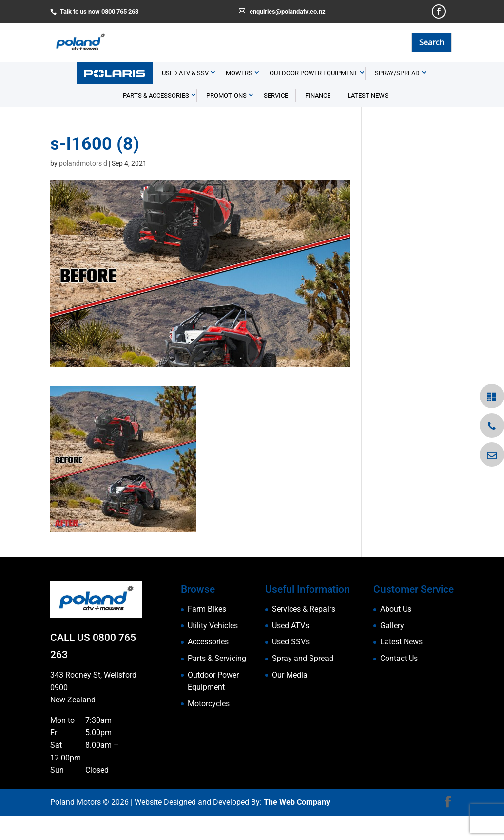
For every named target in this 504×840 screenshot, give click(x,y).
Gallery (392, 650)
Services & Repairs (304, 633)
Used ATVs (291, 650)
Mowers (239, 97)
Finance (318, 120)
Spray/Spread (397, 97)
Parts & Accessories (156, 120)
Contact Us (399, 683)
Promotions (226, 120)
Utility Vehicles (213, 650)
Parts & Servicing (217, 683)
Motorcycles (209, 728)
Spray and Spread (303, 683)
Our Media (290, 699)
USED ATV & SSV (185, 97)
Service (276, 120)
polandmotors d (83, 188)
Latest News (368, 120)
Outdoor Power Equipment (314, 97)
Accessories (208, 666)
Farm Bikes (207, 633)
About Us (396, 633)
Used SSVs (291, 666)
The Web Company (297, 826)
